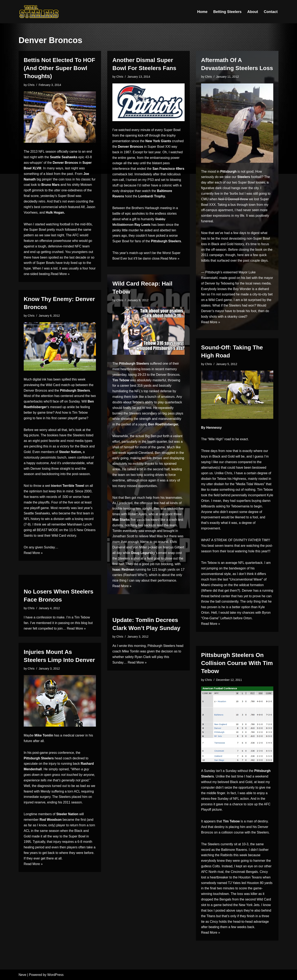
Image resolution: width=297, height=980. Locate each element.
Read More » (68, 276)
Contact (271, 12)
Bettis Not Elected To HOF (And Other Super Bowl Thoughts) (59, 68)
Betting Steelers (227, 12)
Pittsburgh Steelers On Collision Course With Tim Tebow (237, 663)
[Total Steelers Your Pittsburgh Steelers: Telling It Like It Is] (39, 12)
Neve (22, 975)
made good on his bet (235, 279)
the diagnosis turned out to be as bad (59, 787)
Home (202, 12)
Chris (31, 85)
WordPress (55, 975)
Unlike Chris (224, 474)
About (253, 12)
